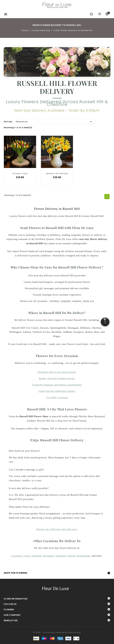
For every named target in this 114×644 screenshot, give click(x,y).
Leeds (27, 556)
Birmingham (84, 556)
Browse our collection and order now (57, 529)
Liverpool (17, 556)
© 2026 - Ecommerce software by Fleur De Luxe (57, 632)
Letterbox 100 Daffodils (57, 173)
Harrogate (48, 556)
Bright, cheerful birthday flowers (57, 378)
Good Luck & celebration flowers (57, 391)
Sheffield (36, 556)
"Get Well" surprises (57, 397)
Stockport (60, 556)
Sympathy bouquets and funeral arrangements (57, 385)
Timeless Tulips (20, 173)
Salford (71, 556)
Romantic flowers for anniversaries (57, 372)
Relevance (54, 121)
